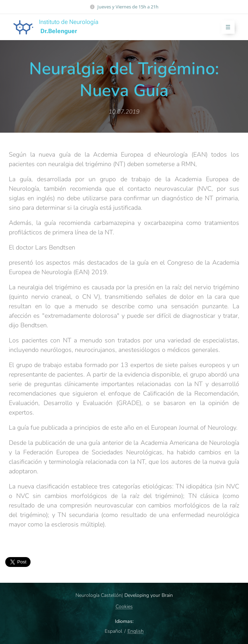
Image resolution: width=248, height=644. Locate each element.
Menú (226, 27)
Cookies (124, 607)
